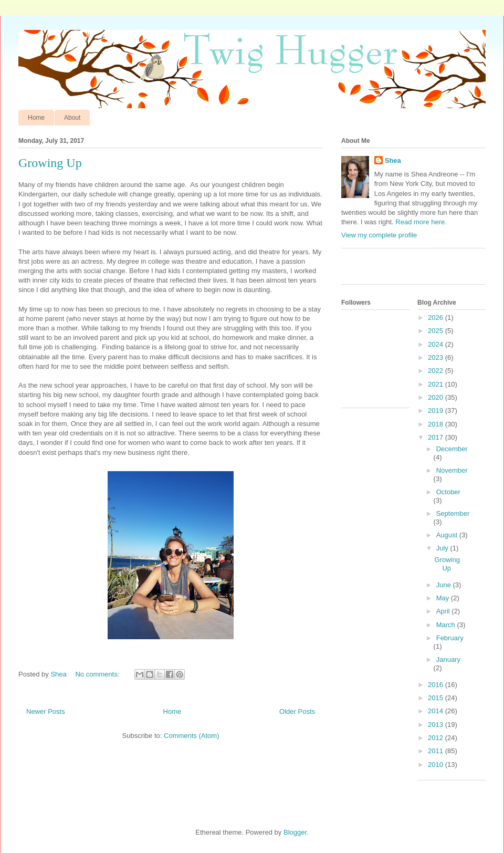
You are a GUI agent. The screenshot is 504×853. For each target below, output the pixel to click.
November (452, 470)
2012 (437, 738)
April (444, 611)
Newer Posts (46, 711)
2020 (437, 397)
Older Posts (297, 711)
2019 (437, 410)
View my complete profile (379, 235)
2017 (437, 437)
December (452, 449)
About (72, 118)
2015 (437, 698)
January (448, 659)
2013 (437, 725)
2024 (437, 344)
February (450, 638)
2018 (437, 424)
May (444, 598)
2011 (437, 751)
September (453, 513)
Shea (393, 160)
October (448, 492)
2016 (437, 685)
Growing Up (50, 163)
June (445, 585)
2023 (437, 357)
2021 (437, 384)
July (443, 548)
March (447, 625)
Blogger (295, 832)
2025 (437, 331)
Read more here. (421, 222)
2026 (437, 318)
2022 (437, 371)
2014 (437, 711)
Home (36, 118)
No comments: (98, 674)
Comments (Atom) (191, 736)
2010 (437, 764)
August (448, 535)
